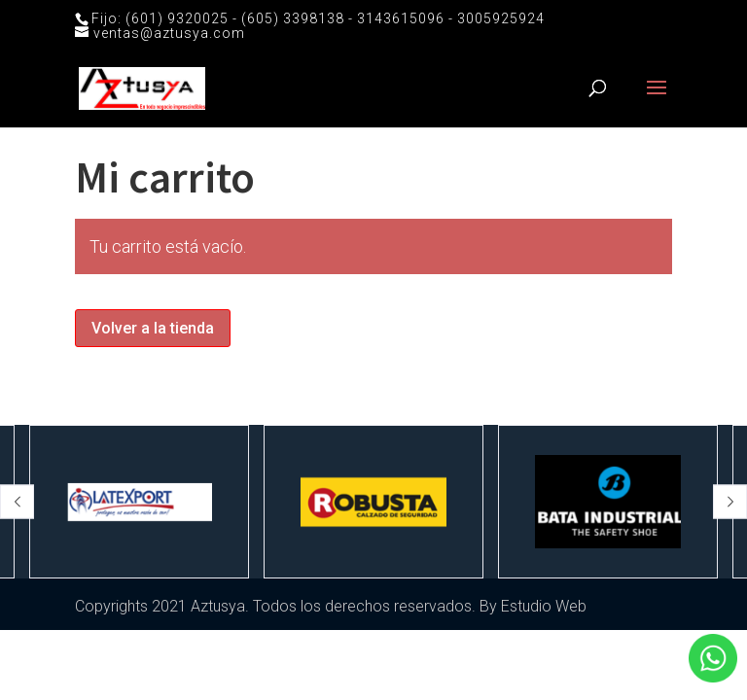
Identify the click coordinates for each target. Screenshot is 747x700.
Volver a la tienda (153, 328)
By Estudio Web (533, 606)
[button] (17, 502)
